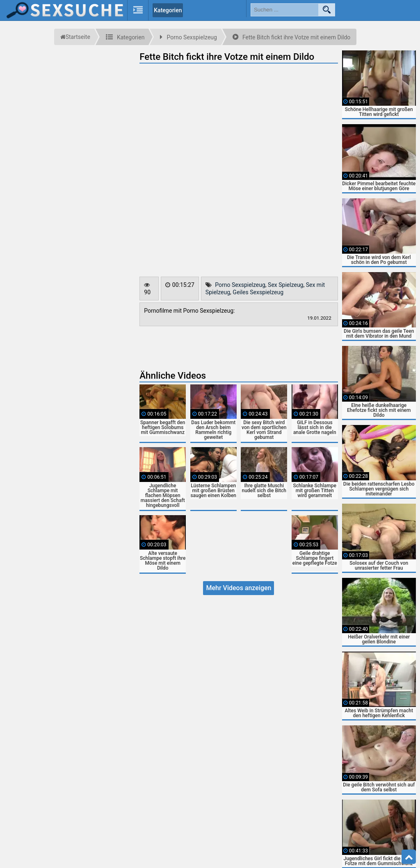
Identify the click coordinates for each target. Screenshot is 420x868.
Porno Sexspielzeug (240, 285)
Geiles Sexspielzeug (258, 292)
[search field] (285, 10)
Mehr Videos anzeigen (239, 588)
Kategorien (168, 10)
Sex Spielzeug (285, 285)
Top (409, 857)
